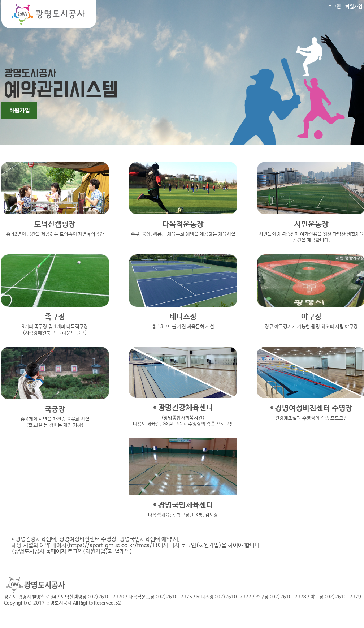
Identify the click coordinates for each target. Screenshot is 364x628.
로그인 (334, 7)
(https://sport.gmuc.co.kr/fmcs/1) (112, 545)
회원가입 (354, 7)
